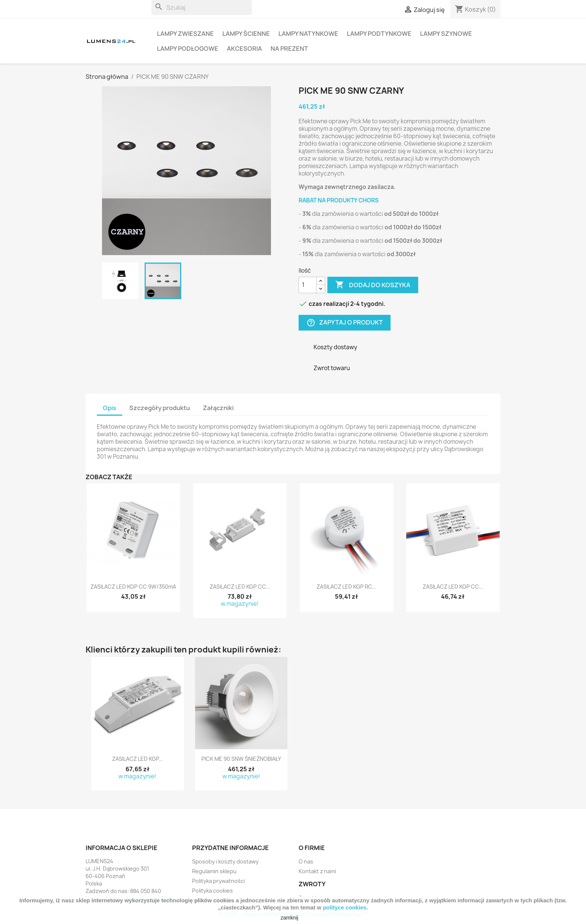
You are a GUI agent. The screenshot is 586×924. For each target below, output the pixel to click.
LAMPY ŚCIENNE (246, 34)
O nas (306, 861)
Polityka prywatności (218, 881)
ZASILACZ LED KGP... (138, 759)
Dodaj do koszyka (373, 285)
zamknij (289, 918)
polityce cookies (345, 907)
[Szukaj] (202, 7)
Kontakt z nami (317, 871)
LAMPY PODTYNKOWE (379, 34)
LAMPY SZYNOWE (446, 34)
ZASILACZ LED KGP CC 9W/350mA (133, 587)
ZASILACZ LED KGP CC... (240, 587)
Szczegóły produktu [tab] (160, 408)
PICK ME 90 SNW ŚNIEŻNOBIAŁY (241, 759)
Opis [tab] (110, 408)
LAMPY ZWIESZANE (185, 34)
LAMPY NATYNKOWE (308, 34)
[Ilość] (308, 285)
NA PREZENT (289, 49)
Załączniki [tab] (218, 408)
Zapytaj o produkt (345, 323)
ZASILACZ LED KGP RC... (346, 587)
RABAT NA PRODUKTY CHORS (339, 201)
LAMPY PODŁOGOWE (188, 49)
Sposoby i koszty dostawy (225, 861)
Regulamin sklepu (214, 871)
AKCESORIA (244, 49)
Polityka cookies (212, 891)
